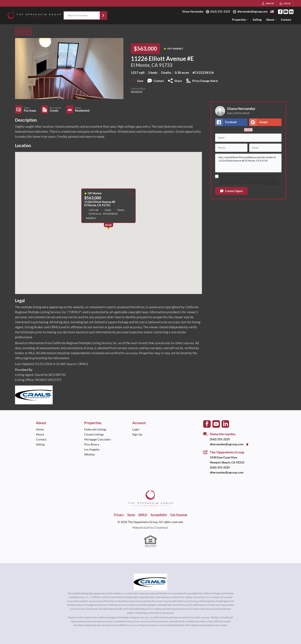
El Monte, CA (144, 65)
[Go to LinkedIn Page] (291, 12)
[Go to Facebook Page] (280, 12)
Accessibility (159, 515)
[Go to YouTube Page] (286, 12)
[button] (103, 15)
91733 (166, 65)
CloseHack (161, 528)
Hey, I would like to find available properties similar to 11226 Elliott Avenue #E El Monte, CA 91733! (248, 163)
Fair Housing (179, 515)
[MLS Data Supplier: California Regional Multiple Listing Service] (150, 582)
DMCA (143, 515)
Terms (268, 183)
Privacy (275, 183)
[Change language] (272, 11)
